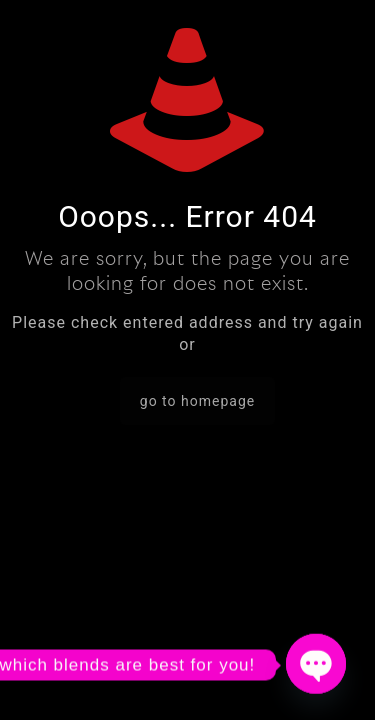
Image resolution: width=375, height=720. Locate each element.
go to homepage (197, 401)
